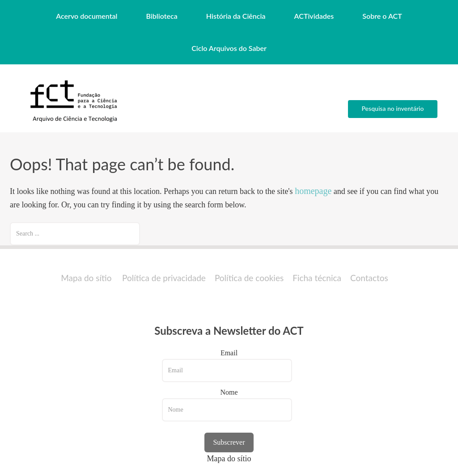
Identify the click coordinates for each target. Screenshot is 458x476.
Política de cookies (249, 278)
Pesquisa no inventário (392, 108)
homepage (313, 191)
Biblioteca (162, 16)
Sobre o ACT (382, 16)
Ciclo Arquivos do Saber (229, 48)
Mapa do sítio (86, 278)
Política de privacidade (164, 278)
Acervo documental (87, 16)
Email (229, 353)
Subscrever (229, 442)
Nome (229, 392)
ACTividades (314, 16)
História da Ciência (236, 16)
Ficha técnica (317, 278)
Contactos (369, 278)
